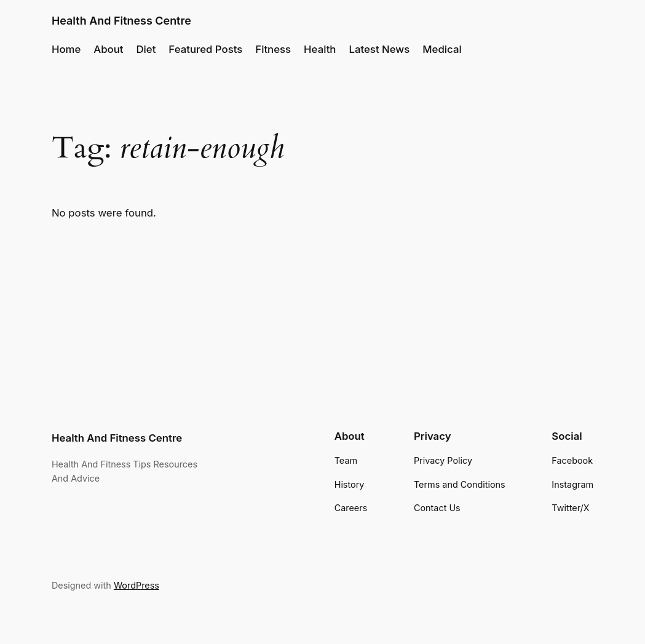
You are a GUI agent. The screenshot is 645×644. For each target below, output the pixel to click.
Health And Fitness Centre (121, 21)
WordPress (137, 585)
